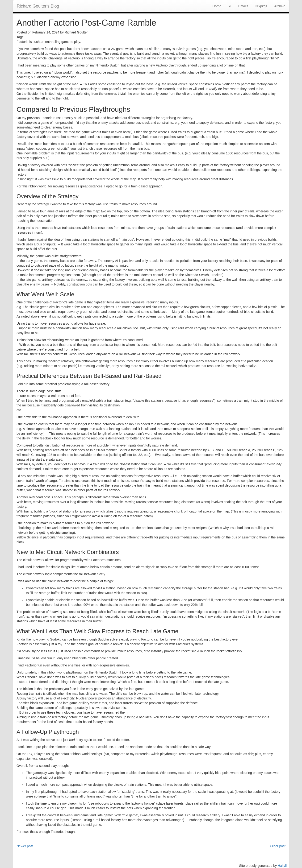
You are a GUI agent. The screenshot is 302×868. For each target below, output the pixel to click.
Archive (280, 6)
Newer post (25, 846)
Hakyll (282, 866)
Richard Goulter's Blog (38, 6)
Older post (278, 846)
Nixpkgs (261, 6)
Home (217, 6)
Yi (230, 6)
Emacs (243, 6)
